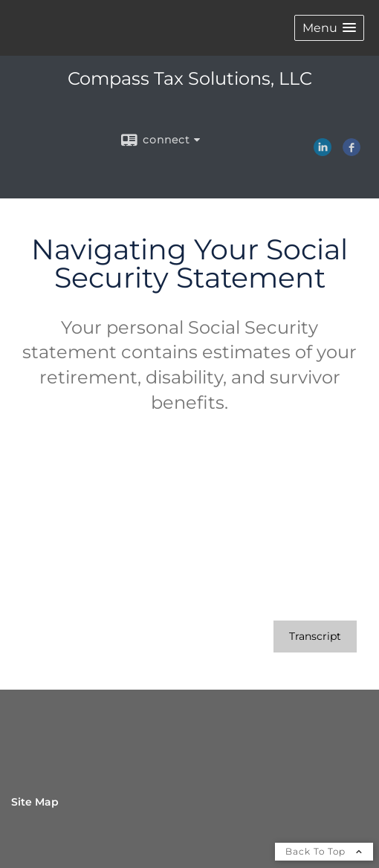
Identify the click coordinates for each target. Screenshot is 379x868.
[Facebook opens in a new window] (352, 151)
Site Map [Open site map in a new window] (35, 802)
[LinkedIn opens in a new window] (323, 151)
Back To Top (324, 851)
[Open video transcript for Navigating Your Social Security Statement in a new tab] (315, 637)
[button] (329, 28)
